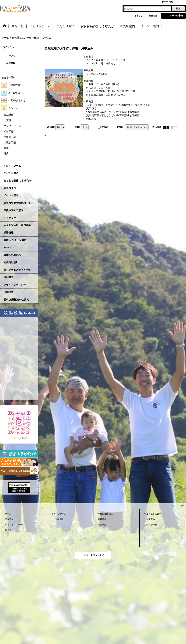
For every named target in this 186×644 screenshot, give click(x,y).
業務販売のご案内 (13, 210)
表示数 (51, 127)
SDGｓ (7, 248)
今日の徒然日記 (105, 514)
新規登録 (153, 16)
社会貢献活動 (11, 262)
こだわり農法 (11, 173)
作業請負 (9, 292)
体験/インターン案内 (15, 240)
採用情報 (9, 233)
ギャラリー (10, 218)
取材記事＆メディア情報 (17, 270)
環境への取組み (12, 255)
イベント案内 (11, 195)
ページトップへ (178, 506)
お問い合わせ (151, 525)
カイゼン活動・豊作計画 (17, 225)
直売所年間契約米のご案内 (18, 203)
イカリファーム (12, 166)
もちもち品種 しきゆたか (18, 181)
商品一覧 (102, 525)
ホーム (8, 514)
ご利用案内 (150, 519)
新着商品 (102, 519)
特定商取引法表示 (153, 514)
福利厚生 (9, 277)
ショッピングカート (14, 525)
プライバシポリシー (15, 285)
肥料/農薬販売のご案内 (16, 300)
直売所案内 (10, 188)
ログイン (138, 16)
